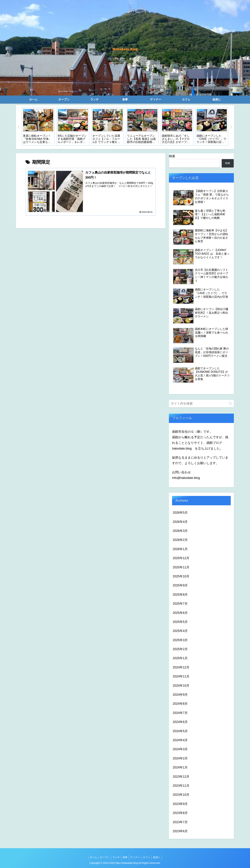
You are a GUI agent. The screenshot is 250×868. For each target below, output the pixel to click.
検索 (172, 156)
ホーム (91, 857)
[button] (230, 403)
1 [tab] (115, 151)
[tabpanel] (38, 126)
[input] (201, 404)
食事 (125, 857)
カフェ (148, 857)
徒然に (159, 857)
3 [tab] (125, 151)
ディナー (136, 857)
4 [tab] (130, 151)
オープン (103, 857)
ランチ (115, 857)
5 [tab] (135, 151)
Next (231, 127)
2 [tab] (120, 151)
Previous (19, 127)
